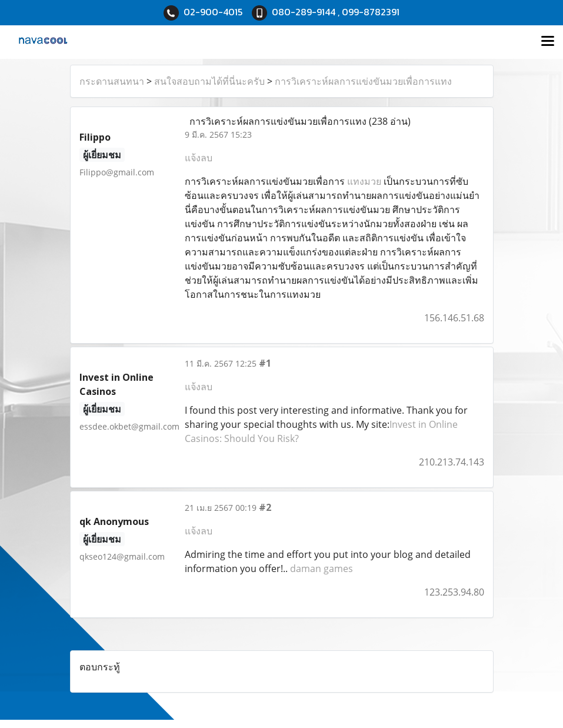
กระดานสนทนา (112, 81)
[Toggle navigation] (548, 42)
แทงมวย (364, 181)
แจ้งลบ (199, 158)
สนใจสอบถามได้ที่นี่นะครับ (209, 81)
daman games (322, 569)
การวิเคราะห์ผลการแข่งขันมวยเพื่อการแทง (363, 81)
